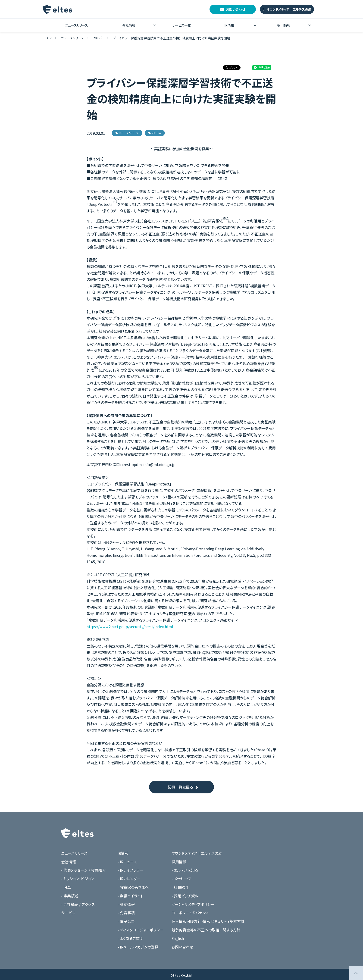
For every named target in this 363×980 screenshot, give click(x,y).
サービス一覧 (181, 25)
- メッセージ (181, 879)
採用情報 (284, 25)
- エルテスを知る (185, 870)
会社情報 (129, 25)
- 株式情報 (126, 904)
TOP (48, 38)
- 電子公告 (126, 921)
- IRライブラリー (130, 870)
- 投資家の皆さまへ (133, 887)
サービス (68, 913)
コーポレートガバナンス (190, 913)
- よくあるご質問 (130, 938)
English (178, 938)
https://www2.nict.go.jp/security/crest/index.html (130, 626)
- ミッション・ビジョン (78, 879)
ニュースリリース (77, 25)
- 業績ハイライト (130, 896)
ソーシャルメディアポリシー (193, 904)
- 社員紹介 (180, 887)
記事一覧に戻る (180, 787)
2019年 (98, 38)
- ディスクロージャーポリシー (141, 930)
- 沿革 (66, 887)
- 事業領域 (70, 896)
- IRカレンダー (129, 879)
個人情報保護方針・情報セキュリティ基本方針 (208, 921)
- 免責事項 (126, 913)
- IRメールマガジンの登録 (138, 947)
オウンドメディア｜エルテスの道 (289, 9)
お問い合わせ (236, 9)
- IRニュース (127, 862)
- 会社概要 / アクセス (78, 904)
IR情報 (229, 25)
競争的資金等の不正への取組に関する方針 (206, 930)
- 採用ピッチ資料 (185, 896)
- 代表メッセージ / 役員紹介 (83, 870)
